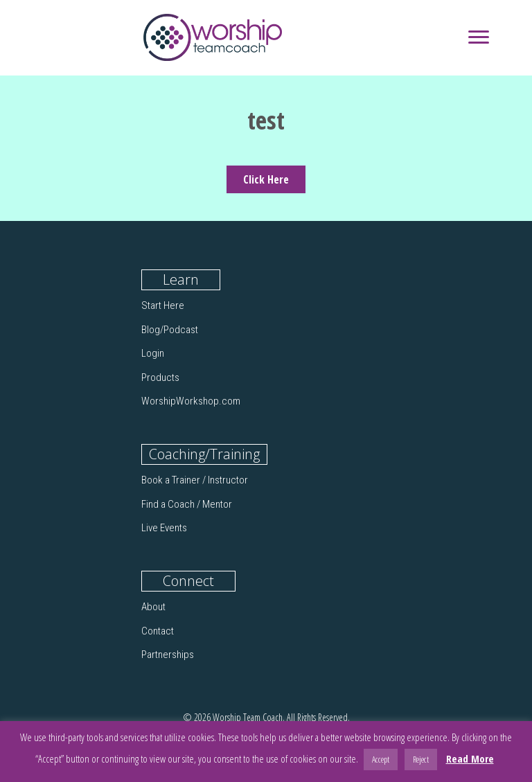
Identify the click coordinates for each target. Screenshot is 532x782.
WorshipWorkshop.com (191, 401)
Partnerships (168, 655)
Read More (470, 758)
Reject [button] (421, 759)
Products (160, 377)
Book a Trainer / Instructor (195, 480)
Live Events (164, 528)
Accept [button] (381, 759)
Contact (158, 631)
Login (153, 353)
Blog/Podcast (170, 330)
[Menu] (479, 37)
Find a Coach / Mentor (187, 504)
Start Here (163, 305)
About (153, 607)
